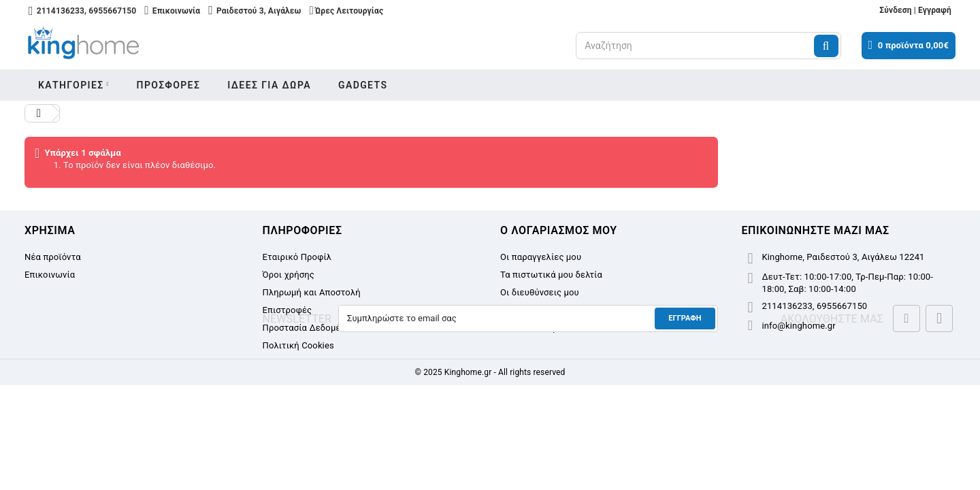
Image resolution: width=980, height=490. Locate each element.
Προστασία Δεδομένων (310, 328)
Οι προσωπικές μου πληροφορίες (569, 310)
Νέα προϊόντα (53, 257)
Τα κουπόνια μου (534, 328)
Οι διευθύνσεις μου (540, 292)
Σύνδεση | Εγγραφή (915, 10)
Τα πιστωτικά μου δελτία (551, 275)
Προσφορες (169, 85)
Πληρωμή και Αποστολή (312, 292)
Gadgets (363, 85)
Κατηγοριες (71, 85)
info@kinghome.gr (799, 326)
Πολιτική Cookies (298, 345)
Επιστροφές (288, 310)
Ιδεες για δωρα (269, 85)
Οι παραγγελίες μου (541, 257)
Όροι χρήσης (289, 275)
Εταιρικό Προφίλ (297, 257)
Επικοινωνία (50, 275)
